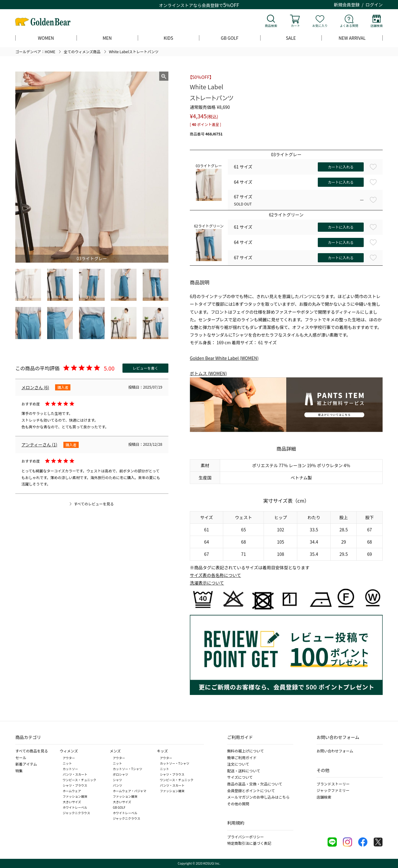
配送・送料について (244, 771)
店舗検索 (377, 26)
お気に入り (320, 26)
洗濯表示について (207, 583)
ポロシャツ (121, 774)
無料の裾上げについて (246, 751)
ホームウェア (72, 791)
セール (21, 757)
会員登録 (210, 5)
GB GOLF (229, 38)
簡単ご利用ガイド (242, 757)
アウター (69, 758)
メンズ (115, 751)
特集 (19, 771)
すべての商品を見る (32, 751)
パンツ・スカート (75, 774)
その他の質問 (238, 804)
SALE (291, 38)
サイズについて (240, 777)
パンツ (118, 785)
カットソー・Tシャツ (128, 769)
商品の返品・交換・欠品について (255, 784)
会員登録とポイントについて (251, 790)
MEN (107, 38)
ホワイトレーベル (75, 807)
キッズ (162, 751)
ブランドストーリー (333, 784)
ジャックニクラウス (77, 813)
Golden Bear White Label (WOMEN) (224, 358)
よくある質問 (349, 26)
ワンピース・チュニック (80, 780)
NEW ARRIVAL (352, 38)
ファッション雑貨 (75, 796)
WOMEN (46, 38)
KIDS (168, 38)
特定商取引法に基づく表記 (249, 843)
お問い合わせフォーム (335, 751)
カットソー (70, 769)
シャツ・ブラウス (75, 785)
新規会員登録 (347, 5)
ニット (67, 763)
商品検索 (271, 26)
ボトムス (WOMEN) (208, 373)
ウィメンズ (69, 751)
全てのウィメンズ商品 (82, 52)
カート (295, 26)
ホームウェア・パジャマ (130, 791)
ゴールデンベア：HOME (35, 52)
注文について (238, 764)
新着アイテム (26, 764)
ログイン (374, 5)
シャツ (118, 780)
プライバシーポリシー (246, 837)
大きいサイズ (72, 802)
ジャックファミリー (333, 790)
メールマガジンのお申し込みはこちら (258, 797)
